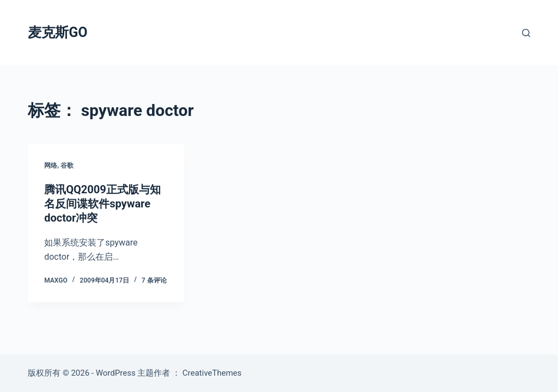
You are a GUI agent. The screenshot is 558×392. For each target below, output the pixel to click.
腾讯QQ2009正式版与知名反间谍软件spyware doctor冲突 (102, 204)
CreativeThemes (212, 373)
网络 (51, 166)
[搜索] (526, 33)
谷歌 (67, 166)
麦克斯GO (57, 32)
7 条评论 (154, 280)
